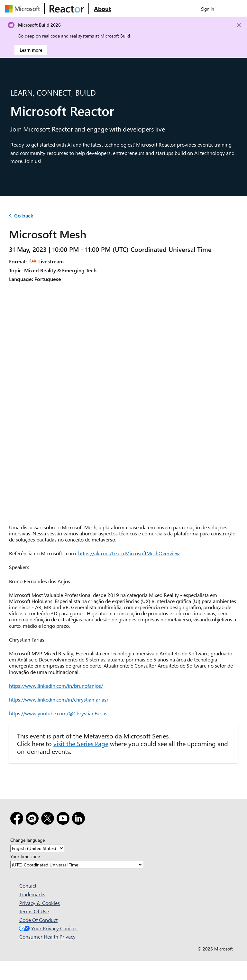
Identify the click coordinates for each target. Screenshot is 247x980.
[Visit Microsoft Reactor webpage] (67, 9)
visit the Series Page (81, 743)
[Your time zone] (77, 865)
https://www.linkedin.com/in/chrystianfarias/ (59, 699)
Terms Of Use (34, 911)
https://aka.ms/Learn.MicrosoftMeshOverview (129, 553)
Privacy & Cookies (40, 903)
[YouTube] (64, 819)
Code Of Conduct (38, 920)
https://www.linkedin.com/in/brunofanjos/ (56, 686)
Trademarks (32, 894)
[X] (49, 819)
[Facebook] (18, 819)
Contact (28, 886)
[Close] (239, 25)
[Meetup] (33, 819)
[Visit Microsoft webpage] (24, 9)
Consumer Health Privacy (47, 937)
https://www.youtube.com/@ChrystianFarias (58, 713)
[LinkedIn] (80, 819)
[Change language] (37, 848)
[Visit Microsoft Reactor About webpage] (102, 9)
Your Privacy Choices (47, 928)
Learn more (31, 50)
